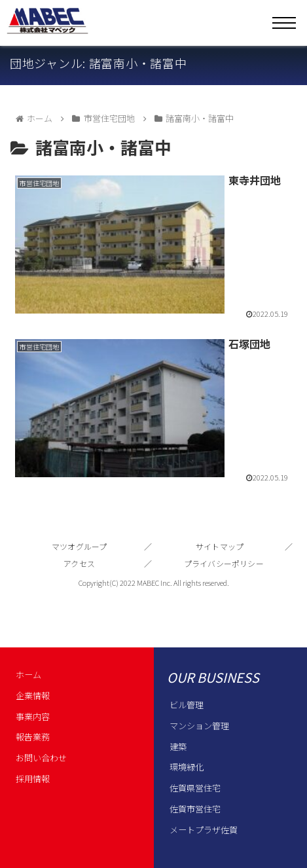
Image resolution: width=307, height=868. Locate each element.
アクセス (79, 563)
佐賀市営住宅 (195, 809)
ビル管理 (187, 705)
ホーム (28, 675)
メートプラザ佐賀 (204, 830)
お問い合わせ (41, 758)
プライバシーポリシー (224, 563)
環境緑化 (187, 767)
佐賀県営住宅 (195, 788)
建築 (178, 747)
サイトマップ (220, 546)
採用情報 (33, 779)
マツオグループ (80, 546)
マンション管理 (199, 726)
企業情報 (33, 696)
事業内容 (33, 716)
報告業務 (33, 737)
